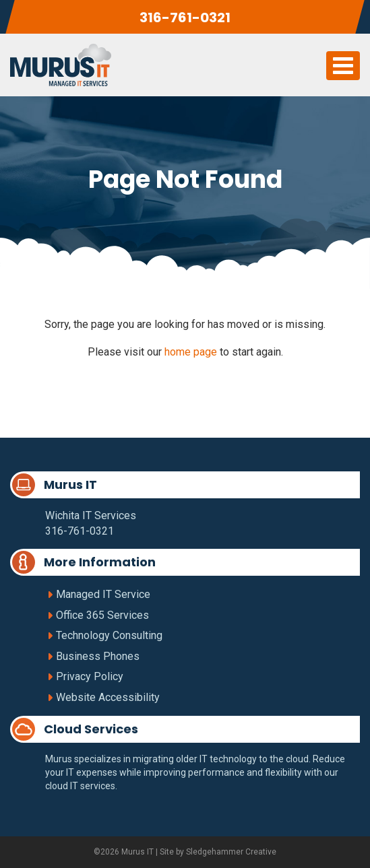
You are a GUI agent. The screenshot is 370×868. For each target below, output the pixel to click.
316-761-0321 (185, 18)
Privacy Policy (90, 676)
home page (191, 352)
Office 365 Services (102, 615)
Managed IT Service (103, 594)
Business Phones (98, 656)
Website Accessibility (108, 697)
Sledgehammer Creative (231, 852)
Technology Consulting (109, 635)
